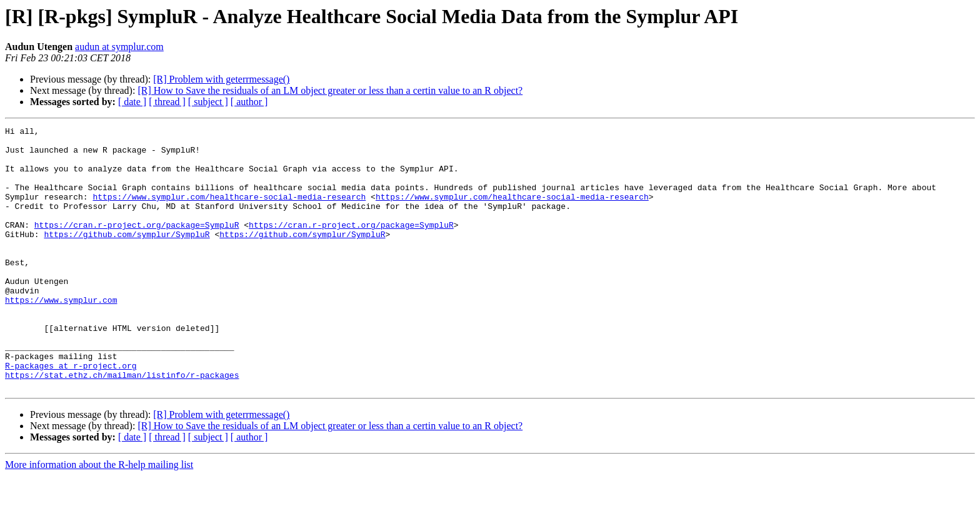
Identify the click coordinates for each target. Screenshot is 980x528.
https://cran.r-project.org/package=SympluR (137, 245)
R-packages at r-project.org (71, 414)
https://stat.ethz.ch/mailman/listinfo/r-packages (122, 425)
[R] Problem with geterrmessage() (221, 79)
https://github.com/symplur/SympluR (127, 256)
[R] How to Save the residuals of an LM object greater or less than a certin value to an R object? (330, 90)
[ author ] (249, 102)
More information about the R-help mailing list (99, 517)
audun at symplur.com (119, 47)
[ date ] (132, 102)
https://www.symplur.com (61, 335)
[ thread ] (167, 102)
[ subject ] (208, 102)
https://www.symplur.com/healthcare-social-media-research (229, 211)
